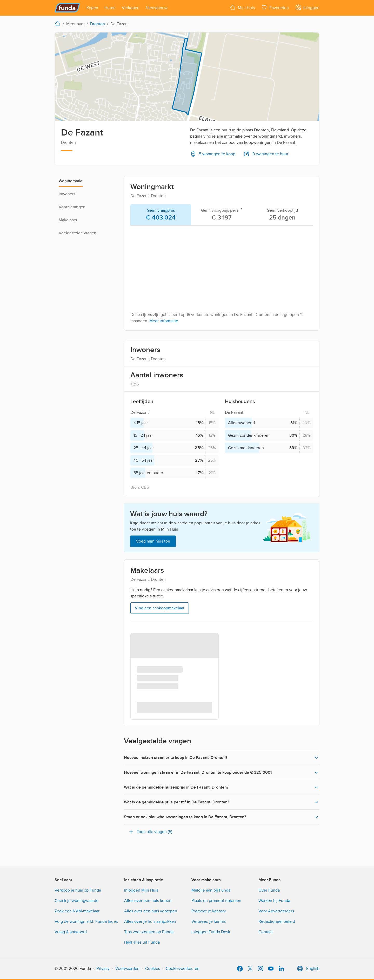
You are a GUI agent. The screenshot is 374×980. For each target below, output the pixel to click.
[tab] (161, 215)
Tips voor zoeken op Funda (149, 932)
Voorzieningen (72, 207)
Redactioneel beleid (277, 921)
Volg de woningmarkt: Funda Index (86, 921)
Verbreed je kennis (209, 921)
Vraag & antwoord (71, 932)
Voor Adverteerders (276, 911)
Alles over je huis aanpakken (150, 921)
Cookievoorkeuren (183, 969)
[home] (59, 23)
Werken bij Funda (274, 901)
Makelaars (68, 220)
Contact (266, 932)
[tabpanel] (222, 277)
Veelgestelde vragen (78, 233)
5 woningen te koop (213, 154)
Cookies (153, 969)
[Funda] (67, 8)
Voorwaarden (127, 969)
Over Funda (269, 890)
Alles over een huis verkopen (151, 911)
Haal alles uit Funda (142, 942)
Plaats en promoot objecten (216, 901)
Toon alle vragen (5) (150, 832)
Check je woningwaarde (76, 901)
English (308, 969)
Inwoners (67, 194)
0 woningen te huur (266, 154)
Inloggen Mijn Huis (141, 890)
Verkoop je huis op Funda (78, 890)
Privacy (103, 969)
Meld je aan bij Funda (211, 890)
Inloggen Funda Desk (211, 932)
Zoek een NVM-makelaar (77, 911)
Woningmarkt (71, 181)
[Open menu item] (92, 8)
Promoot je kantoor (209, 911)
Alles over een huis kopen (148, 901)
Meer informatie (164, 321)
